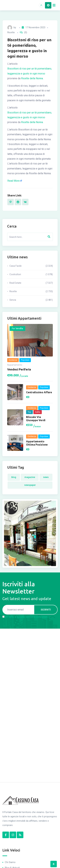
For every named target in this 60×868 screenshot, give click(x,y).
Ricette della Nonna (32, 78)
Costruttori (31, 274)
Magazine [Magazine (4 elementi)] (30, 477)
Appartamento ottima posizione (37, 443)
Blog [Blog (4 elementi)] (14, 477)
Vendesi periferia (19, 369)
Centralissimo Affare (39, 392)
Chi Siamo (10, 862)
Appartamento (15, 365)
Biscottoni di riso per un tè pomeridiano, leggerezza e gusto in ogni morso (30, 71)
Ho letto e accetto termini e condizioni (26, 617)
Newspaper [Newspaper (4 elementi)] (30, 485)
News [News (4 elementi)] (46, 477)
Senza (31, 300)
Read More (14, 181)
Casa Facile (31, 266)
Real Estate (31, 283)
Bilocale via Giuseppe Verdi (36, 419)
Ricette (11, 32)
